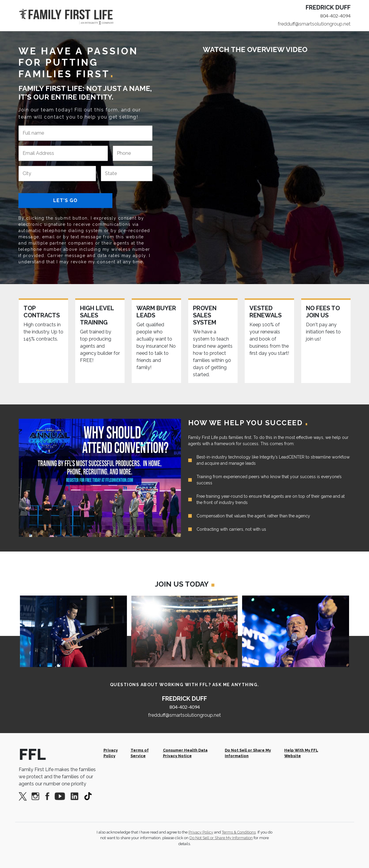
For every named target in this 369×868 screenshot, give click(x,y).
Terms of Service (140, 753)
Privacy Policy (111, 753)
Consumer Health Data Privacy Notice (185, 753)
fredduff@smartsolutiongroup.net (314, 24)
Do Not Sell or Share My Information (248, 753)
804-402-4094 (335, 16)
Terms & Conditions (239, 832)
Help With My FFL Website (301, 753)
